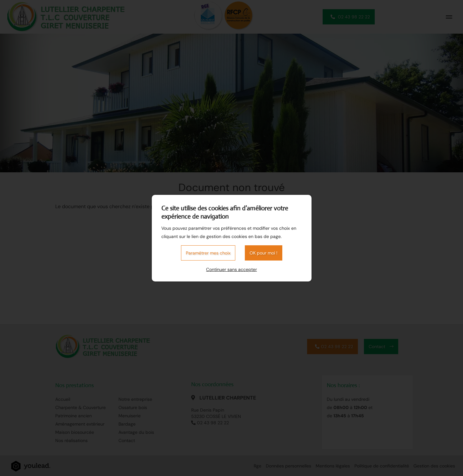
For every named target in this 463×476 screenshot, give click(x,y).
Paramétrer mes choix (208, 253)
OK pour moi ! (264, 253)
